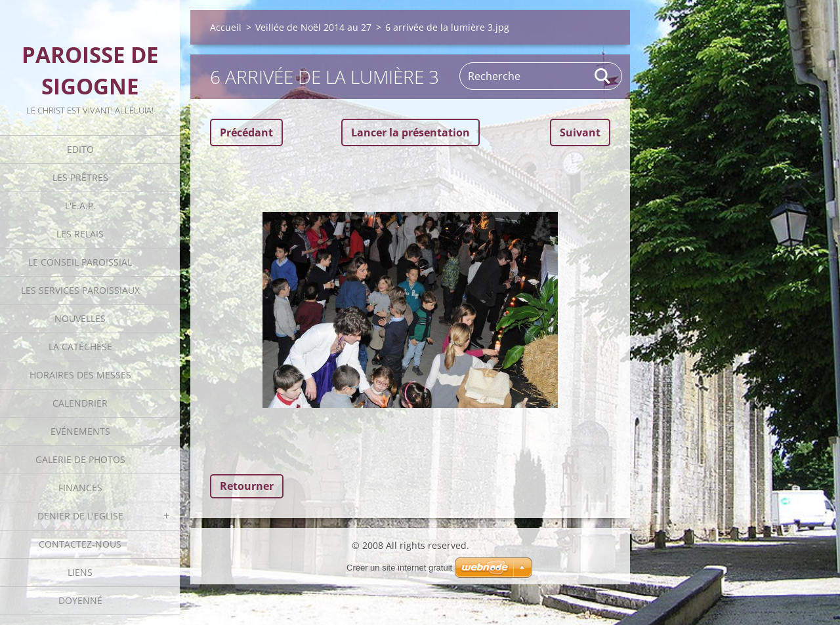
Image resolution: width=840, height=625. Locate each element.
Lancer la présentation (410, 132)
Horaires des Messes (80, 375)
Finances (80, 488)
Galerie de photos (80, 459)
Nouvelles (80, 318)
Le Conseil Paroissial (80, 262)
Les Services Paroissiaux (80, 290)
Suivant (580, 132)
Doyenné (80, 600)
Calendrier (80, 403)
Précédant (246, 132)
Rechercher (603, 76)
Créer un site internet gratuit (399, 568)
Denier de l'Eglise (80, 516)
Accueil (226, 27)
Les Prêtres (80, 177)
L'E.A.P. (80, 206)
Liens (80, 572)
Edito (80, 149)
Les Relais (80, 234)
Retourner (247, 486)
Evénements (80, 431)
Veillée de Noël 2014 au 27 (313, 27)
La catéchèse (80, 347)
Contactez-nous (80, 544)
